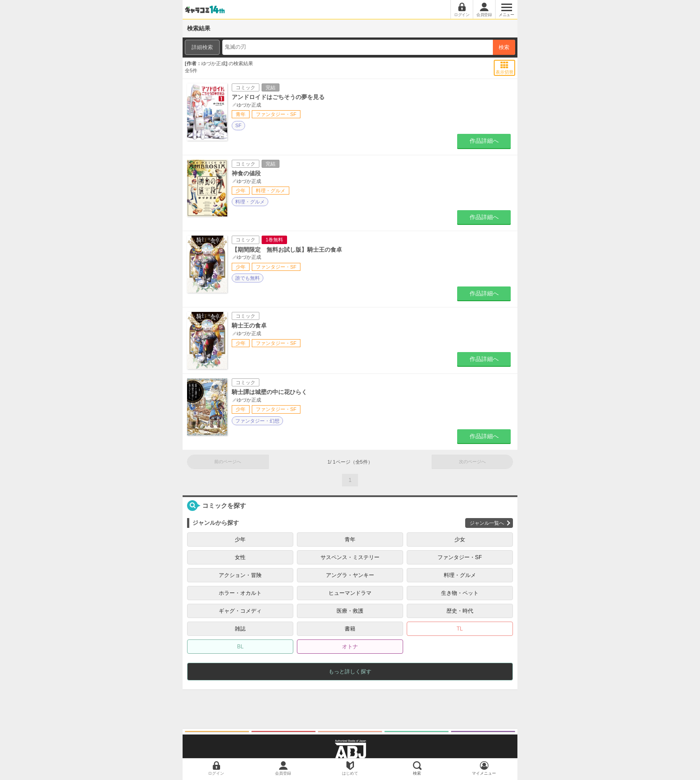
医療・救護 (350, 611)
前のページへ (228, 462)
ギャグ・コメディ (240, 611)
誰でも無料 (248, 278)
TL (460, 629)
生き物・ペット (460, 593)
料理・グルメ (250, 202)
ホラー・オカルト (240, 593)
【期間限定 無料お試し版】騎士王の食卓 (287, 250)
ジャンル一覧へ (487, 523)
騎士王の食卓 (249, 326)
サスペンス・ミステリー (350, 557)
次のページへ (472, 462)
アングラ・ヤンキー (350, 575)
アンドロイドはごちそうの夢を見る (278, 97)
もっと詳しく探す (350, 672)
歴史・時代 (460, 611)
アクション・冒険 (240, 575)
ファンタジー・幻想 (257, 421)
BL (240, 647)
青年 (350, 539)
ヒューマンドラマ (350, 593)
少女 (460, 539)
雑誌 (240, 629)
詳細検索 (202, 47)
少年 (240, 539)
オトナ (350, 647)
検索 (504, 47)
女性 (240, 557)
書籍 (350, 629)
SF (238, 125)
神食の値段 (246, 173)
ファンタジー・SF (460, 557)
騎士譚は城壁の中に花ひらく (269, 392)
